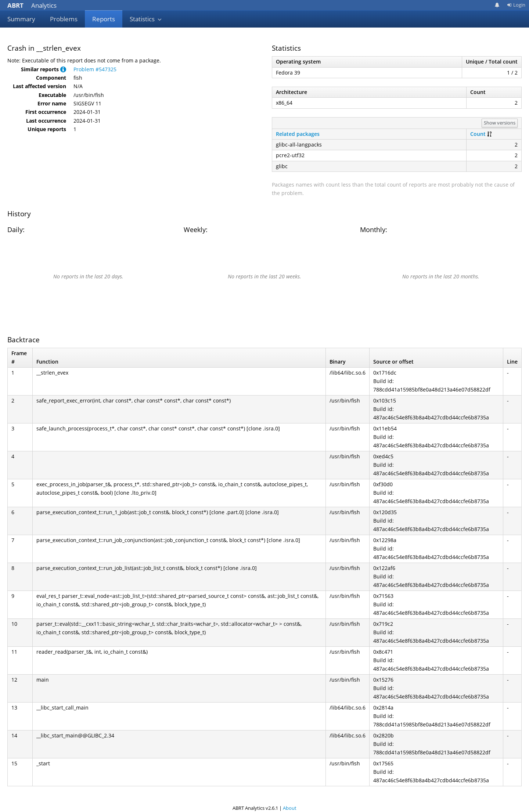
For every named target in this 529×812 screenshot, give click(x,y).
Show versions (500, 123)
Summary (21, 19)
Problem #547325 (95, 69)
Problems (64, 19)
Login (516, 5)
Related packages (298, 134)
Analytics (32, 5)
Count (478, 134)
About (290, 808)
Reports (104, 19)
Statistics (146, 19)
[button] (63, 69)
